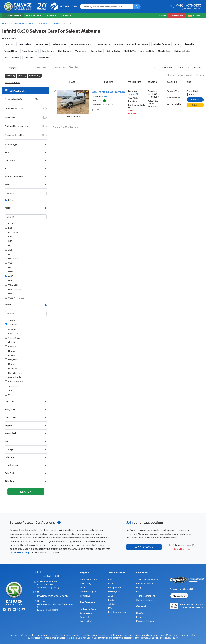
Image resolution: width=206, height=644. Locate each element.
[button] (13, 16)
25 (188, 67)
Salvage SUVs (59, 44)
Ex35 (9, 224)
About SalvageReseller (147, 580)
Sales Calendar (87, 613)
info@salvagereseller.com (53, 596)
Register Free (182, 549)
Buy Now (119, 44)
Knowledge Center (89, 580)
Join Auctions (143, 547)
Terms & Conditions (146, 596)
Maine (10, 364)
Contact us (85, 596)
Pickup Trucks (115, 588)
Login (139, 617)
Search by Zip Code (14, 108)
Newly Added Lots (14, 99)
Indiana (10, 355)
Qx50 (9, 281)
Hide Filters (40, 68)
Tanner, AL (133, 94)
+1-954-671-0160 (188, 5)
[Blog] (19, 610)
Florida (10, 342)
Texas (9, 390)
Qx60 (9, 294)
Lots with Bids (147, 51)
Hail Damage (65, 51)
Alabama (44, 23)
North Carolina (14, 373)
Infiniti (58, 23)
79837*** (108, 97)
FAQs (83, 588)
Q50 (9, 254)
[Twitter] (5, 610)
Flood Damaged (30, 51)
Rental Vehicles (11, 58)
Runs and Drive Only (15, 135)
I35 (8, 245)
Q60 (9, 263)
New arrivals (44, 58)
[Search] (137, 7)
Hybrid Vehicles (182, 51)
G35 (8, 237)
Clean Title (189, 44)
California (11, 334)
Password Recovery (145, 621)
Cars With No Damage (138, 44)
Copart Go (9, 44)
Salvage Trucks (103, 44)
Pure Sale (28, 58)
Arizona (10, 329)
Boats (111, 600)
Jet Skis (112, 604)
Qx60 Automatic (15, 298)
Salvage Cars (42, 44)
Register (140, 613)
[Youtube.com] (24, 610)
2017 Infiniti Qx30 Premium (108, 92)
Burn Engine (48, 51)
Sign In (163, 16)
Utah (9, 395)
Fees (138, 592)
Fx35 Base (11, 232)
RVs (110, 608)
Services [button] (65, 16)
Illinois (10, 351)
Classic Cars (96, 51)
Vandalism (81, 51)
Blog (139, 588)
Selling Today (113, 51)
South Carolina (14, 382)
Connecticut (12, 338)
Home (5, 23)
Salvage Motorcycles (81, 44)
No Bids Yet (130, 51)
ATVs (111, 596)
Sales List (85, 617)
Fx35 (9, 228)
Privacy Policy (171, 638)
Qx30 (9, 276)
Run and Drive (11, 51)
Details (195, 105)
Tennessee (11, 386)
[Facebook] (9, 610)
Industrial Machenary (118, 612)
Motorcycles (114, 592)
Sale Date (167, 67)
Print (199, 75)
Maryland (11, 360)
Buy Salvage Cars (23, 23)
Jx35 (9, 250)
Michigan (11, 369)
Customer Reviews (145, 584)
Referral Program (88, 592)
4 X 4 (177, 44)
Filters (169, 75)
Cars (110, 580)
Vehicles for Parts (161, 44)
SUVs (111, 584)
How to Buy (86, 584)
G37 (8, 241)
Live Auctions (87, 621)
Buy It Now (10, 117)
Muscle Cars (164, 51)
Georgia (10, 347)
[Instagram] (14, 610)
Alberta (10, 320)
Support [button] (50, 16)
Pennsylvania (13, 377)
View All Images (73, 117)
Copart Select (24, 44)
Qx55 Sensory (13, 289)
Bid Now (195, 100)
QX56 (9, 272)
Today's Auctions (88, 609)
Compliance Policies (146, 600)
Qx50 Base (12, 285)
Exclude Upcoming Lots (16, 126)
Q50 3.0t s (11, 259)
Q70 (9, 267)
